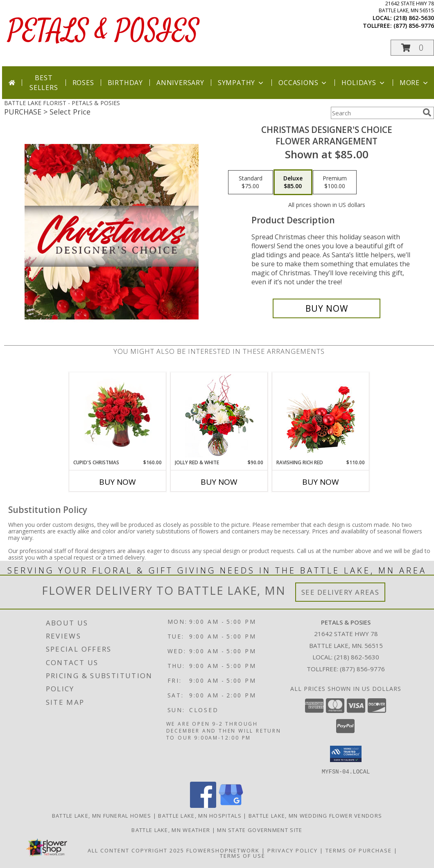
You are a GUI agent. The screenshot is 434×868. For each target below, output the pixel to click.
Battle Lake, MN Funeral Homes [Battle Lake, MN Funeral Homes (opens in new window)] (102, 815)
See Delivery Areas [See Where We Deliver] (340, 592)
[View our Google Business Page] (231, 805)
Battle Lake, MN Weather (171, 830)
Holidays (364, 83)
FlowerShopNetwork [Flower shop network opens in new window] (223, 850)
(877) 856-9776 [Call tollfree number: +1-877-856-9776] (414, 26)
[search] (427, 112)
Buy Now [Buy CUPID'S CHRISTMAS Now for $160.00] (118, 482)
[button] (412, 48)
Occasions (303, 83)
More (415, 83)
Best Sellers (44, 83)
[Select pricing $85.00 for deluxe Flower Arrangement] (293, 182)
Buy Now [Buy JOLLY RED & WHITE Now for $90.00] (219, 482)
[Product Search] (375, 113)
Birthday (125, 83)
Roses (83, 83)
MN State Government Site (260, 830)
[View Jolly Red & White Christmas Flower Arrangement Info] (219, 416)
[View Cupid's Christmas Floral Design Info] (118, 416)
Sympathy (241, 83)
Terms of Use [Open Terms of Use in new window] (243, 855)
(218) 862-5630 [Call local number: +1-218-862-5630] (414, 18)
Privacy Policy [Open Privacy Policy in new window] (293, 850)
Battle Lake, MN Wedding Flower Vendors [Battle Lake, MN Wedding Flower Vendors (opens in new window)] (315, 815)
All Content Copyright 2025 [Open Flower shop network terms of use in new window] (136, 850)
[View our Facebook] (203, 805)
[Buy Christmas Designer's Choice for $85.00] (327, 308)
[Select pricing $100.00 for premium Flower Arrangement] (335, 182)
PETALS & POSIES (104, 31)
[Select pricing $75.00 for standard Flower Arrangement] (251, 182)
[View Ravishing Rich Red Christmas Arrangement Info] (321, 416)
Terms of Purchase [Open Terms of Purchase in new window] (359, 850)
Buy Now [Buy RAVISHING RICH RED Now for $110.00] (321, 482)
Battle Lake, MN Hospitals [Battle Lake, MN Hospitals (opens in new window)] (200, 815)
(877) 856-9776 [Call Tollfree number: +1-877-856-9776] (362, 669)
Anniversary (180, 83)
